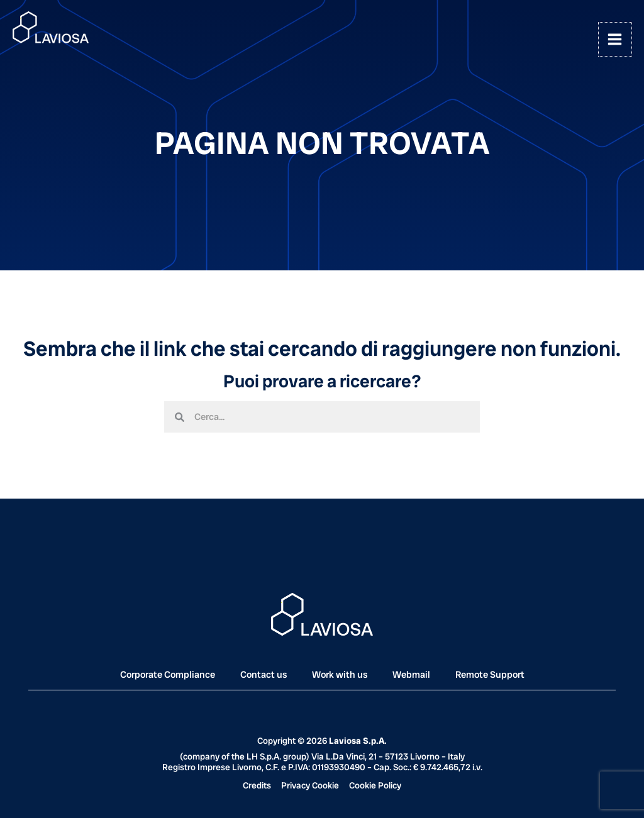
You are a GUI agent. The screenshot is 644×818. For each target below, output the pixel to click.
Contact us (264, 675)
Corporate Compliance (168, 675)
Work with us (340, 675)
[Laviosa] (52, 28)
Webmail (411, 675)
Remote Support (490, 675)
